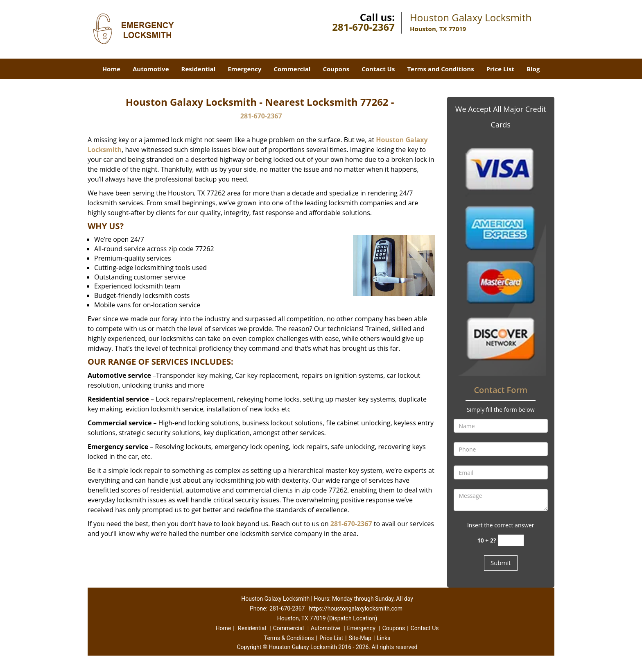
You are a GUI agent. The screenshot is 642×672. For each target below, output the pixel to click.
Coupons (336, 69)
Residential (199, 69)
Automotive (151, 69)
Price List (500, 69)
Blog (533, 69)
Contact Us (378, 69)
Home (111, 69)
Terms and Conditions (440, 69)
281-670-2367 (363, 27)
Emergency (244, 69)
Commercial (292, 69)
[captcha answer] (511, 540)
